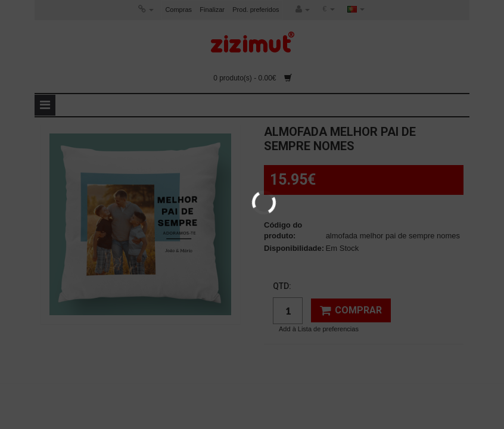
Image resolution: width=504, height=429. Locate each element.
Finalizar (212, 10)
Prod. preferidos (256, 10)
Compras (178, 10)
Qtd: (282, 286)
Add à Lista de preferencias (319, 329)
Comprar (351, 310)
